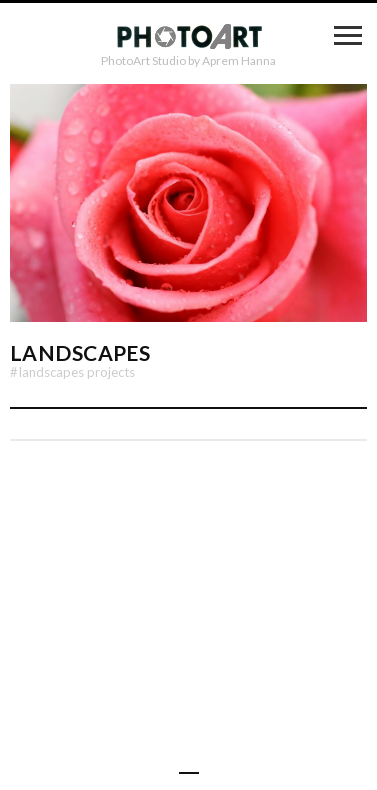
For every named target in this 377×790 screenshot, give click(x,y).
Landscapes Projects (72, 372)
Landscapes (80, 352)
